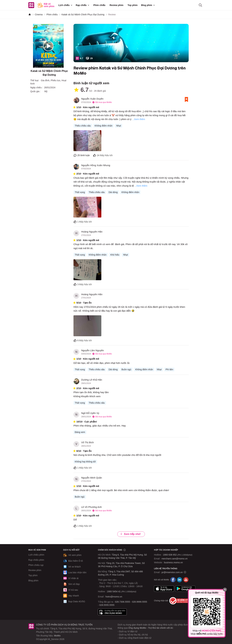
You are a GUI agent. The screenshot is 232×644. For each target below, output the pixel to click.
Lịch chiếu (66, 5)
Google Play (185, 589)
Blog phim (148, 5)
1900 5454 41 (114, 591)
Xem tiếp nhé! (130, 534)
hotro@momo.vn (114, 597)
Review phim (116, 5)
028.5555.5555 (107, 605)
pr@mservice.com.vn (172, 572)
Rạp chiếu (83, 5)
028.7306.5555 (123, 602)
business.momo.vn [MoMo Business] (173, 562)
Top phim (133, 5)
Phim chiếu (99, 5)
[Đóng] (225, 590)
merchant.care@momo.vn (175, 559)
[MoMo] (30, 15)
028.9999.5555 (139, 602)
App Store (164, 589)
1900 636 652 (178, 555)
